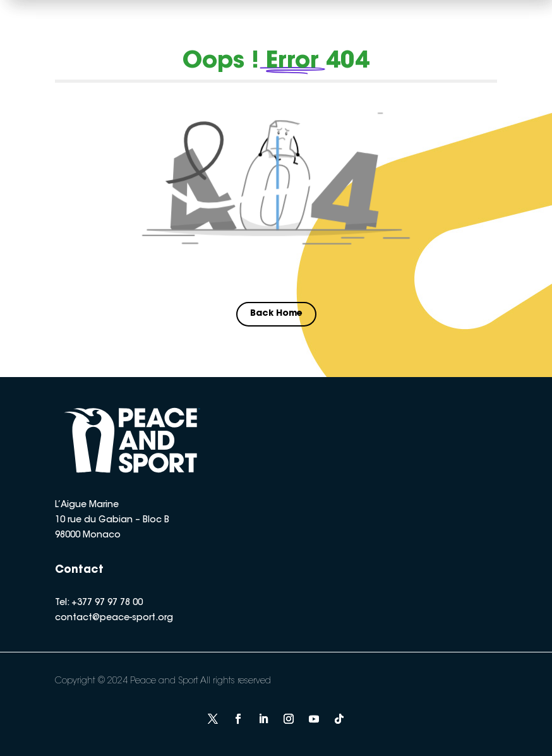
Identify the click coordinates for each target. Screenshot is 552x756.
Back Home (276, 314)
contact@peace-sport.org (114, 618)
